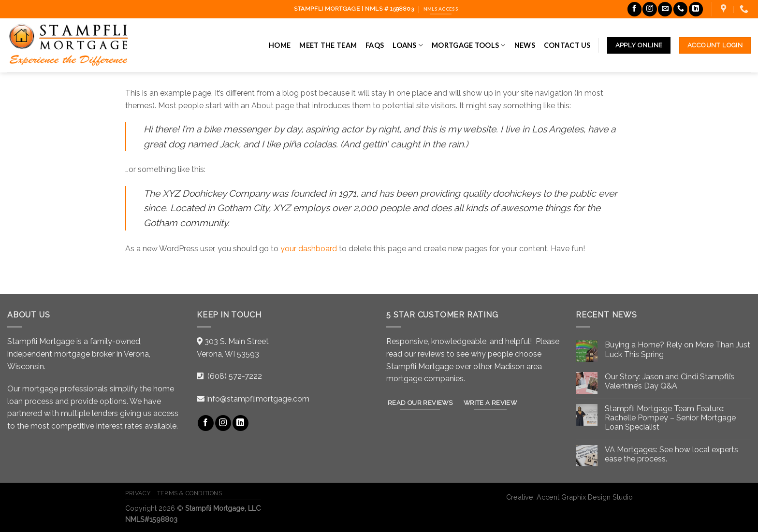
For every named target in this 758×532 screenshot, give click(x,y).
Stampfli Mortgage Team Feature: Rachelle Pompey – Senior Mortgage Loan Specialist (670, 418)
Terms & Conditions (190, 493)
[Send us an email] (665, 9)
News (525, 45)
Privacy (138, 493)
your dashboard (309, 249)
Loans (408, 45)
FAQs (375, 45)
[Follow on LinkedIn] (696, 9)
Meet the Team (328, 45)
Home (280, 45)
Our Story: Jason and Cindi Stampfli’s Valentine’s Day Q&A (670, 381)
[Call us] (680, 9)
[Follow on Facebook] (634, 9)
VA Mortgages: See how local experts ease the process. (671, 454)
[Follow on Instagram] (649, 9)
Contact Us (567, 45)
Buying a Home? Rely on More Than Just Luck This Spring (678, 349)
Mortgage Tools (469, 45)
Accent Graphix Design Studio (585, 497)
